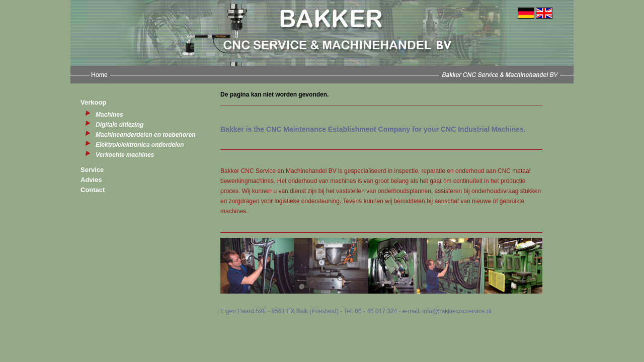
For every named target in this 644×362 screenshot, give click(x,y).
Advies (91, 180)
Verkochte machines (125, 155)
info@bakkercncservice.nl (457, 311)
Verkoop (93, 102)
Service (92, 170)
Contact (93, 190)
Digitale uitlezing (119, 125)
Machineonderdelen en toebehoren (146, 135)
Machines (109, 115)
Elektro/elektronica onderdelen (140, 145)
